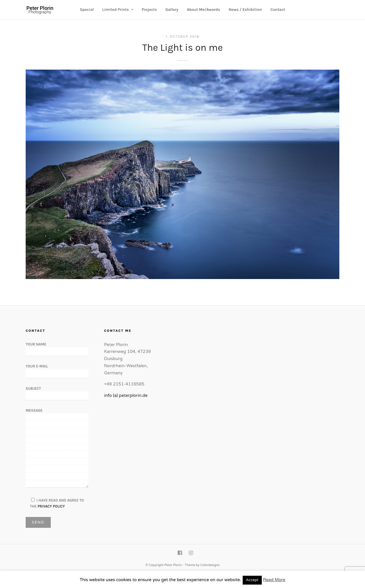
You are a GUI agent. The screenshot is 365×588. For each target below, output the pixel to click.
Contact (278, 10)
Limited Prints (116, 10)
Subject (57, 392)
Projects (149, 10)
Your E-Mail (57, 370)
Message (57, 448)
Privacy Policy (51, 506)
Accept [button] (252, 580)
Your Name (57, 348)
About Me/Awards (203, 10)
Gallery (172, 10)
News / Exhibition (245, 10)
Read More (274, 580)
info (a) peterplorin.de (126, 395)
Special (87, 10)
